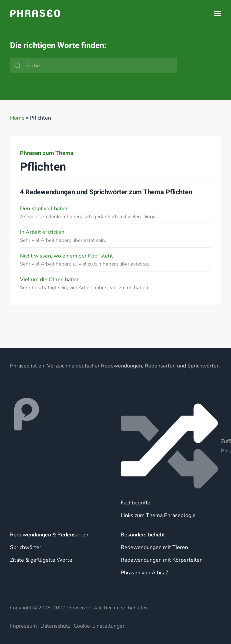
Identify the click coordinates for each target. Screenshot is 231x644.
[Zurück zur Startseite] (35, 13)
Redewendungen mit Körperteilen (162, 560)
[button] (218, 13)
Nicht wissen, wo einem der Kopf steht (66, 256)
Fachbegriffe (135, 503)
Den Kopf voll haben (44, 209)
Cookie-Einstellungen (100, 626)
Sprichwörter (26, 547)
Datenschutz (55, 626)
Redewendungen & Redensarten (49, 535)
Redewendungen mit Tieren (154, 547)
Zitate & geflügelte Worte (41, 560)
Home (17, 118)
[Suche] (93, 66)
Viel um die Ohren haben (50, 280)
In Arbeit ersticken (42, 232)
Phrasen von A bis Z (144, 573)
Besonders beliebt (143, 535)
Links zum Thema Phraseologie (158, 515)
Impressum (23, 626)
